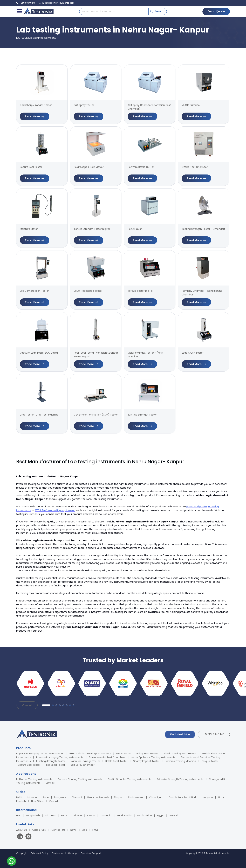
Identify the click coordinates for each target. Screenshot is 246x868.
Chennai (77, 797)
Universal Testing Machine (180, 761)
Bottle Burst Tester (116, 761)
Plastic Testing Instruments (180, 754)
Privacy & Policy (40, 853)
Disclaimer (58, 853)
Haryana (208, 797)
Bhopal (118, 797)
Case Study (39, 830)
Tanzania (106, 815)
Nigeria (78, 815)
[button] (46, 705)
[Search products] (114, 11)
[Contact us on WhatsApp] (12, 862)
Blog (84, 830)
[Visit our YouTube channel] (28, 837)
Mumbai (32, 797)
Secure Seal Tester (29, 765)
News (73, 830)
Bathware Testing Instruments (34, 779)
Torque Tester (210, 761)
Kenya (65, 815)
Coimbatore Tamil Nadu (183, 797)
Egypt (160, 815)
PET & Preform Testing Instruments (137, 754)
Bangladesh (33, 815)
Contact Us (58, 830)
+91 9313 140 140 (214, 734)
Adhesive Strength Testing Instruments (180, 779)
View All (27, 705)
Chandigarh (156, 797)
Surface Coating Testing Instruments (80, 779)
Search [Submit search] (157, 11)
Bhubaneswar (136, 797)
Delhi (19, 797)
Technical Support (91, 853)
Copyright (22, 853)
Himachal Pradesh (98, 797)
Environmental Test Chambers (107, 757)
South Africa (144, 815)
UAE (18, 815)
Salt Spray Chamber (83, 765)
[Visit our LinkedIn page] (21, 837)
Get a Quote (216, 11)
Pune (46, 797)
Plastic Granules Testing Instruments (129, 779)
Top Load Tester (55, 765)
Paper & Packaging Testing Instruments (40, 754)
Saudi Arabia (124, 815)
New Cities (37, 801)
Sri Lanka (50, 815)
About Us (22, 830)
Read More (35, 116)
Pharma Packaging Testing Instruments (60, 757)
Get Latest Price (180, 734)
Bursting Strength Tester (51, 761)
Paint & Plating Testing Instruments (90, 754)
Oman (91, 815)
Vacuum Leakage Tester (85, 761)
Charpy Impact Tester (146, 761)
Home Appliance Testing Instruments (153, 757)
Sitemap (72, 853)
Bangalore (60, 797)
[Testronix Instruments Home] (38, 11)
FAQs (95, 830)
